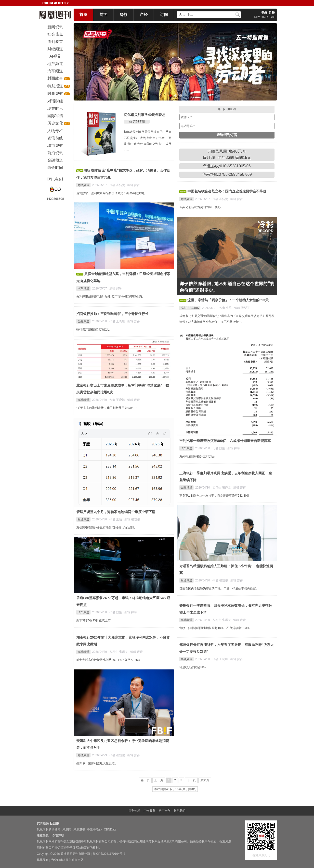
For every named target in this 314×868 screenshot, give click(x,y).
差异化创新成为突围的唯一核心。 (201, 207)
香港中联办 (94, 830)
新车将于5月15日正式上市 (93, 620)
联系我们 (180, 811)
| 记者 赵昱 (218, 448)
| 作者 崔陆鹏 (117, 185)
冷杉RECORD (190, 308)
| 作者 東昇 (225, 308)
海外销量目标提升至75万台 (197, 456)
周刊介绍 (134, 811)
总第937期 (137, 122)
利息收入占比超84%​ (193, 667)
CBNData (110, 830)
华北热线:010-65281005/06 (227, 166)
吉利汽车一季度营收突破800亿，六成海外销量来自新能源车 (225, 441)
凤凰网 (67, 830)
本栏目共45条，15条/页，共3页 (175, 789)
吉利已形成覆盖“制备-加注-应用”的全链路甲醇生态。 (111, 297)
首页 (83, 15)
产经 (144, 15)
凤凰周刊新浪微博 (49, 830)
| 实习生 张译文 (221, 488)
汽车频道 (83, 289)
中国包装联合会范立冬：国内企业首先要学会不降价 (227, 191)
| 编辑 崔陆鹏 (131, 519)
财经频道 (83, 185)
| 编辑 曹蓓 (133, 185)
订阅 (164, 15)
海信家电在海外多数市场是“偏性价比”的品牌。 (107, 528)
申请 (54, 823)
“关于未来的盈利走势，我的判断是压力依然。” (107, 408)
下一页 (191, 780)
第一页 (145, 780)
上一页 (159, 780)
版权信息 (43, 836)
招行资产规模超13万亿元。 (94, 329)
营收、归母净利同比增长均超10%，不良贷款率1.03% (214, 628)
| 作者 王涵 (115, 519)
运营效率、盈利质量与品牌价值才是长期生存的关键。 (112, 193)
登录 (264, 13)
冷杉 (124, 15)
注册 (272, 13)
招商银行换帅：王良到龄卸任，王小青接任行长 (112, 314)
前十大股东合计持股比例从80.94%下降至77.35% (108, 660)
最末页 (205, 780)
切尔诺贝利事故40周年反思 (145, 115)
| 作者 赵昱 (115, 612)
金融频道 (83, 321)
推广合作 (165, 811)
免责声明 (58, 836)
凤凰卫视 (79, 830)
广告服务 (149, 811)
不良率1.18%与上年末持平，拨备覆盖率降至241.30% (214, 496)
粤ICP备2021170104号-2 (109, 854)
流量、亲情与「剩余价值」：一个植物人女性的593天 (228, 300)
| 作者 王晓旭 (117, 321)
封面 (104, 15)
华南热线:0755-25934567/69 (227, 174)
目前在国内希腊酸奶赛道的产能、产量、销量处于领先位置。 (219, 589)
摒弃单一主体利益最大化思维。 (97, 763)
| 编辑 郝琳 (115, 289)
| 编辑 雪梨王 (241, 308)
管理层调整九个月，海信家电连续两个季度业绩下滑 (116, 512)
